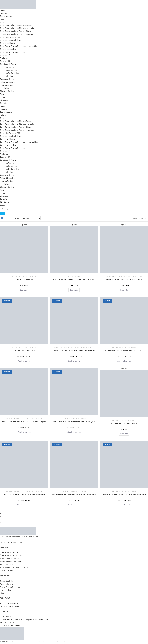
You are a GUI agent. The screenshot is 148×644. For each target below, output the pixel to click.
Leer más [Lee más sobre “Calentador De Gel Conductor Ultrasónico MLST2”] (124, 290)
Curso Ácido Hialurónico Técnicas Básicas (16, 25)
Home (2, 10)
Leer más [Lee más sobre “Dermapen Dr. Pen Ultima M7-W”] (124, 434)
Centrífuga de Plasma (8, 64)
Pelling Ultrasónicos (8, 82)
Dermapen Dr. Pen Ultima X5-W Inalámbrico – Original (124, 494)
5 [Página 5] (0, 525)
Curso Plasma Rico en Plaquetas (12, 52)
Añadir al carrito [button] (24, 361)
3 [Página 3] (0, 519)
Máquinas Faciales (7, 67)
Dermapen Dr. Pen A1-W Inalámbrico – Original (124, 350)
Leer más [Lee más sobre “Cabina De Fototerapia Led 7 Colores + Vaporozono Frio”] (74, 290)
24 (142, 218)
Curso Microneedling (8, 49)
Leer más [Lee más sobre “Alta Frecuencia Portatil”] (24, 290)
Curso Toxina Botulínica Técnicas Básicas (16, 31)
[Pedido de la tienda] (26, 218)
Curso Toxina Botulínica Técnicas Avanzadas (17, 34)
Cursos (3, 22)
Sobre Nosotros (6, 16)
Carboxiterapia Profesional (24, 350)
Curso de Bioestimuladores (10, 40)
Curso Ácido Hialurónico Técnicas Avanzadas (17, 28)
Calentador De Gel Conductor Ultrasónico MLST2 (124, 279)
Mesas (3, 97)
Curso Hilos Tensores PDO (10, 37)
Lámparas (4, 100)
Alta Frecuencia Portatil (24, 279)
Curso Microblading (8, 43)
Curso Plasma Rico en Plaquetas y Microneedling (19, 46)
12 (139, 218)
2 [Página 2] (0, 516)
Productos (4, 58)
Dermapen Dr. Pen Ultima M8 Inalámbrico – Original (24, 494)
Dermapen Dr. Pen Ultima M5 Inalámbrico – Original (74, 421)
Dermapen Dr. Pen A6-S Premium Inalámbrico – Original (24, 421)
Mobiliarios (4, 88)
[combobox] (74, 209)
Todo (146, 218)
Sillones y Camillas (7, 91)
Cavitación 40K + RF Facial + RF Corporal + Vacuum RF (74, 350)
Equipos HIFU (5, 61)
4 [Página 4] (0, 522)
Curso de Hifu (5, 55)
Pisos (2, 94)
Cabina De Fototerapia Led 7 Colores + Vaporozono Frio (74, 279)
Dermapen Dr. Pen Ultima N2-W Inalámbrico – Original (74, 494)
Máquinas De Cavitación (9, 73)
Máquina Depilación (8, 76)
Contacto (4, 103)
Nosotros (4, 13)
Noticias (3, 19)
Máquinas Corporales (8, 70)
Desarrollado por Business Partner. (57, 642)
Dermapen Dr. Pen (7, 79)
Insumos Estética (7, 85)
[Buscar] (2, 213)
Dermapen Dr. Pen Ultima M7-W (124, 423)
